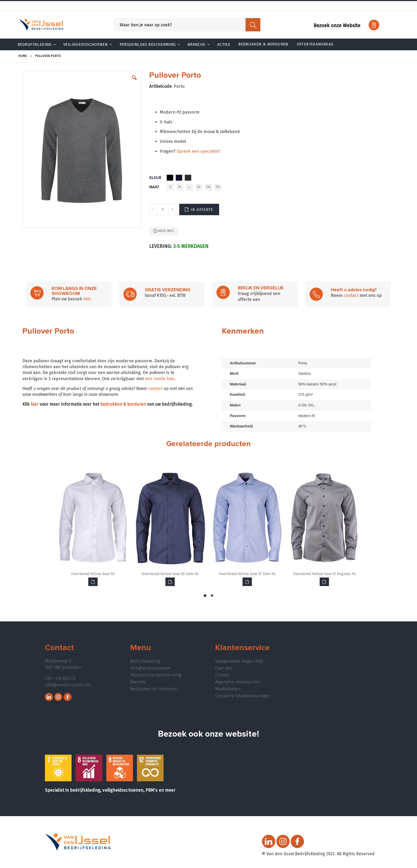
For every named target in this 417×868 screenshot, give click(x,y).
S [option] (170, 187)
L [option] (189, 187)
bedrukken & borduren (123, 404)
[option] (170, 178)
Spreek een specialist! (198, 151)
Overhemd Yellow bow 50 (93, 574)
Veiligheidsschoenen (150, 668)
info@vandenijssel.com (68, 685)
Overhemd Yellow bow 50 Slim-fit (170, 574)
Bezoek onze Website (337, 26)
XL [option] (199, 187)
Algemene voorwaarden (238, 682)
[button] (134, 82)
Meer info (166, 231)
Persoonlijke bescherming (156, 675)
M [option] (180, 187)
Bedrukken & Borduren (263, 44)
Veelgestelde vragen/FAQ (239, 661)
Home (23, 56)
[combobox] (187, 25)
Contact (222, 675)
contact (351, 295)
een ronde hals (160, 379)
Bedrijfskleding (145, 661)
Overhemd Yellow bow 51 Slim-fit (247, 574)
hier (87, 299)
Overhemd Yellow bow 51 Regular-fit (324, 574)
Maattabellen (228, 689)
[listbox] (180, 178)
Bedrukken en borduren (153, 689)
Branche (138, 682)
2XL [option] (208, 187)
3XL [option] (218, 187)
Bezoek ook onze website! (208, 734)
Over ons (224, 668)
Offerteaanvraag (315, 44)
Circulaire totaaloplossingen (242, 696)
